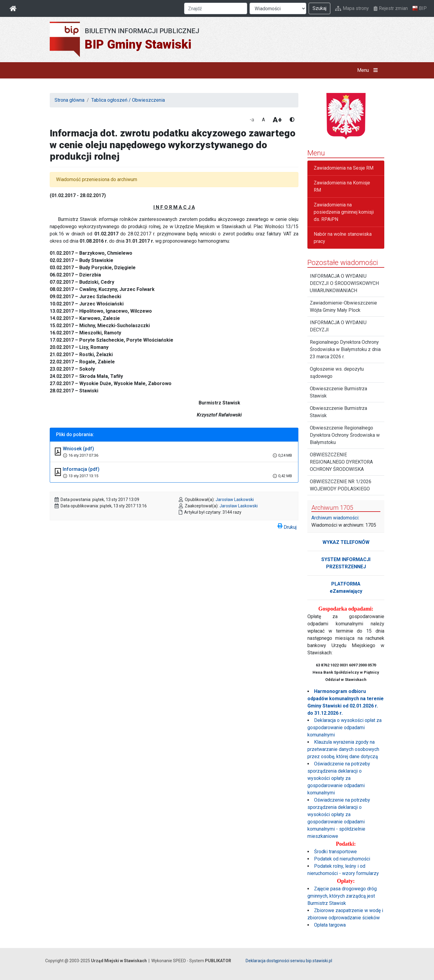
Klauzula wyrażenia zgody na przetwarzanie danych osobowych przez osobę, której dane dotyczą (343, 749)
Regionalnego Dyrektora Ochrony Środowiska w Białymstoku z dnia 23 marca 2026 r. (345, 349)
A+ (277, 120)
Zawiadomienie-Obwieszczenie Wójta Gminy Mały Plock (343, 306)
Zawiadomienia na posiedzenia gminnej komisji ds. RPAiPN (344, 212)
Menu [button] (369, 70)
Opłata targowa (330, 925)
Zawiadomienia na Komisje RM (342, 186)
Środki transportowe (335, 852)
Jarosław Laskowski (235, 500)
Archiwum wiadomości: (335, 518)
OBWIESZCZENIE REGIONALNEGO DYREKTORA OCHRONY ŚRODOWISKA (341, 462)
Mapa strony (352, 8)
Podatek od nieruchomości (342, 859)
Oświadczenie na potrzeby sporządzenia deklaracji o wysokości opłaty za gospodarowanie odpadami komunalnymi (339, 778)
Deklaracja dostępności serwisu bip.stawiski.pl (289, 961)
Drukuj (287, 526)
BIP (420, 8)
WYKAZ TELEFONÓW (346, 542)
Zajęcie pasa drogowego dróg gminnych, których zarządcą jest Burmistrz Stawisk (342, 896)
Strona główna (69, 100)
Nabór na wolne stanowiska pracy (343, 238)
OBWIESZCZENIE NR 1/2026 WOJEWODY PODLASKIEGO (341, 485)
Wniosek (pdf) (78, 449)
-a (252, 120)
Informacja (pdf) (81, 469)
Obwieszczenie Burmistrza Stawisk (338, 392)
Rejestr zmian (391, 8)
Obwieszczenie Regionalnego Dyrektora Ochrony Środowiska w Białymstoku (345, 435)
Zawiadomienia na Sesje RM (344, 168)
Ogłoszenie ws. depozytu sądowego (337, 373)
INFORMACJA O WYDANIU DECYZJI (338, 326)
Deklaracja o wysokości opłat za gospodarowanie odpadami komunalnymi (344, 728)
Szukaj (319, 8)
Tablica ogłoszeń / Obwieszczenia (128, 100)
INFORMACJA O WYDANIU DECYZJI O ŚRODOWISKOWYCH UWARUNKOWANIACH (344, 283)
